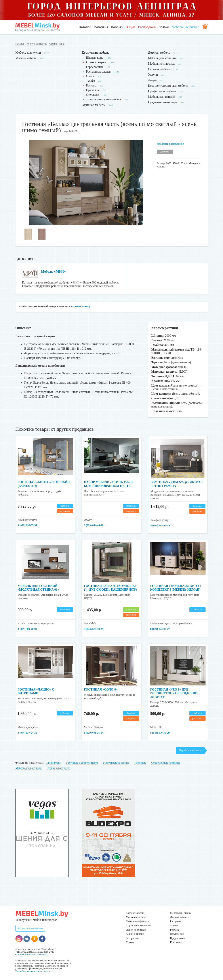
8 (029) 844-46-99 (94, 525)
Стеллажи (93, 95)
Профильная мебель (162, 91)
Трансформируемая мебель (104, 99)
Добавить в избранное (170, 144)
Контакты (176, 942)
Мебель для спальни (162, 58)
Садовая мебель (159, 69)
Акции (131, 27)
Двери (152, 80)
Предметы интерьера (163, 102)
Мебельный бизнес (185, 27)
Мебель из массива (161, 64)
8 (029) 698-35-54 (27, 525)
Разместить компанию (30, 928)
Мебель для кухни (28, 53)
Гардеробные (95, 67)
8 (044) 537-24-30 (27, 733)
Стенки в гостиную (58, 768)
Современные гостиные (166, 763)
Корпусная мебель (37, 44)
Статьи (130, 942)
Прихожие (93, 90)
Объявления (177, 934)
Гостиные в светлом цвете (82, 763)
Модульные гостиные (116, 763)
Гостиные (140, 763)
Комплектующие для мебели (168, 86)
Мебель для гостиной (29, 768)
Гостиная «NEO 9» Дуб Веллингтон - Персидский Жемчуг (174, 693)
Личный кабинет (180, 917)
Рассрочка (176, 921)
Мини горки (54, 763)
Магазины (101, 27)
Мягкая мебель (26, 58)
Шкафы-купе (95, 58)
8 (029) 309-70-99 (27, 629)
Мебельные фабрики (138, 921)
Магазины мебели (136, 917)
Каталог (85, 27)
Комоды (91, 85)
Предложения (178, 938)
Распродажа (147, 27)
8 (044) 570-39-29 (94, 629)
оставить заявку (80, 306)
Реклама (175, 930)
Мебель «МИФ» (54, 271)
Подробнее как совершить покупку (33, 971)
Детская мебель (159, 53)
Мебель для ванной (162, 97)
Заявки (164, 27)
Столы (90, 76)
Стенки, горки (57, 44)
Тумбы (91, 81)
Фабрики (117, 27)
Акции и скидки (135, 934)
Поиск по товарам (136, 930)
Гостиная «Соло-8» (101, 690)
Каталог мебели (135, 913)
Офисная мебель (93, 105)
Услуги (153, 75)
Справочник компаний (139, 926)
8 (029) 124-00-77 (160, 629)
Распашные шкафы (99, 72)
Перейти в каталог (190, 750)
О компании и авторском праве (31, 954)
